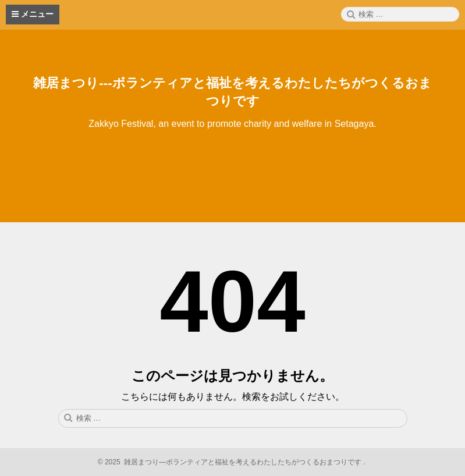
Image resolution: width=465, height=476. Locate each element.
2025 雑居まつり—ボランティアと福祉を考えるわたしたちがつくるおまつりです (233, 462)
